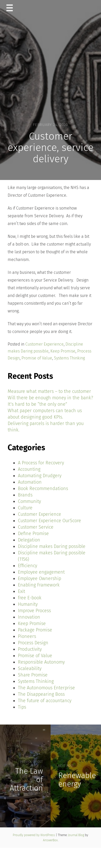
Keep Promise (63, 351)
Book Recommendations (43, 489)
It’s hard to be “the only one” (37, 404)
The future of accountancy (45, 701)
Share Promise (33, 675)
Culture (25, 508)
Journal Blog (76, 835)
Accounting (29, 469)
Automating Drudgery (40, 476)
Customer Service (36, 527)
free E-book (30, 598)
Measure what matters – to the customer (49, 391)
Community (29, 501)
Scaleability (30, 668)
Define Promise (33, 534)
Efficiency (27, 566)
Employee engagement (41, 572)
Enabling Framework (39, 585)
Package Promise (35, 630)
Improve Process (34, 611)
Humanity (28, 604)
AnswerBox (50, 840)
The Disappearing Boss (41, 694)
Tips (22, 707)
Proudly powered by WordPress (34, 835)
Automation (30, 482)
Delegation (29, 540)
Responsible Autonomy (41, 662)
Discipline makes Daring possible (52, 546)
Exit (21, 591)
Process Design (33, 643)
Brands (25, 495)
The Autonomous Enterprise (46, 688)
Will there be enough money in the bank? (50, 398)
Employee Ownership (40, 578)
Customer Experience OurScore (49, 521)
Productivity (30, 649)
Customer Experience (44, 344)
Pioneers (27, 636)
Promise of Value (37, 358)
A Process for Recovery (41, 463)
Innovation (29, 617)
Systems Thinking (69, 358)
